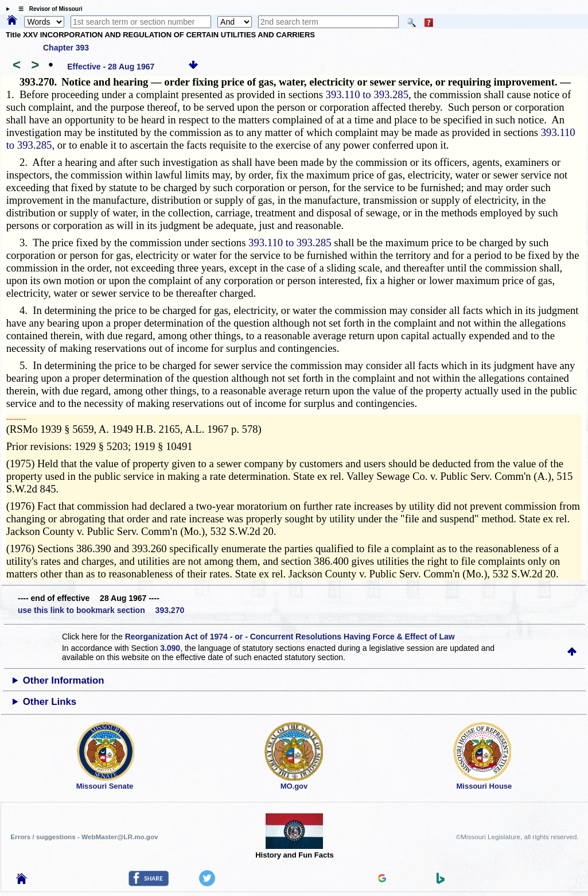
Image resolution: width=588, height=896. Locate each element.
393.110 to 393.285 (367, 94)
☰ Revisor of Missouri (48, 9)
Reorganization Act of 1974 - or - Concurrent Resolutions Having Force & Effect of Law (290, 637)
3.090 (170, 648)
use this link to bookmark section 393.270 (101, 610)
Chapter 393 (66, 48)
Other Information (64, 680)
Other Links (50, 702)
